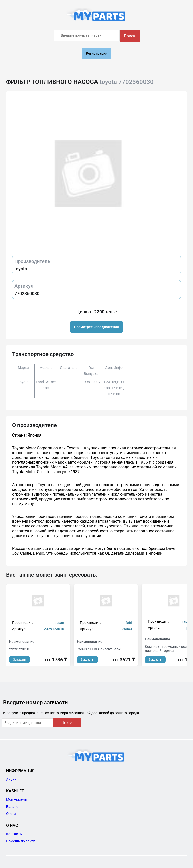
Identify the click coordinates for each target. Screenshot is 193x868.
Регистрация (97, 53)
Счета (11, 814)
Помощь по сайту (20, 841)
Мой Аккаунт (17, 799)
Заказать (19, 660)
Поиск (130, 36)
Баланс (12, 807)
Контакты (14, 834)
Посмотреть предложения (96, 327)
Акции (11, 779)
